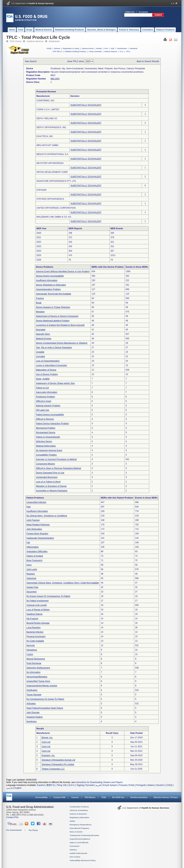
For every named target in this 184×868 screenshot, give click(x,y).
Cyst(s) (30, 654)
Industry (73, 850)
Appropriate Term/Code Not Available (54, 294)
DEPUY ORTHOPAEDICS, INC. (52, 127)
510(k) (49, 48)
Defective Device (44, 441)
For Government (14, 830)
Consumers (75, 846)
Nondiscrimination (139, 797)
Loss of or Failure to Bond (48, 482)
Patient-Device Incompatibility (50, 415)
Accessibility (42, 797)
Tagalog (80, 785)
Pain (29, 507)
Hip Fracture (32, 619)
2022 (39, 242)
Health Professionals (78, 853)
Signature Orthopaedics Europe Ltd (58, 760)
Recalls (99, 48)
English (18, 788)
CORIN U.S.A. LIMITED (48, 110)
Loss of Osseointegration (48, 361)
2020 (39, 233)
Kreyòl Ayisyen (110, 785)
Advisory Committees (79, 810)
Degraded (41, 330)
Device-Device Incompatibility (50, 276)
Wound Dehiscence (36, 659)
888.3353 (55, 79)
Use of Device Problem (47, 374)
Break (39, 303)
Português (141, 785)
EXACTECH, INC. (45, 136)
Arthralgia (31, 704)
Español (41, 785)
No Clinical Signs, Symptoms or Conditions (47, 516)
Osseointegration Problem (48, 289)
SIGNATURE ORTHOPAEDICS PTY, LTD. (56, 181)
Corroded (40, 356)
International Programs (79, 828)
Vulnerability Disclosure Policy (83, 860)
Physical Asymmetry (36, 636)
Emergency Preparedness (81, 825)
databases (54, 41)
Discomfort (32, 592)
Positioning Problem (45, 397)
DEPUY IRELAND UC (47, 118)
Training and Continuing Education (84, 835)
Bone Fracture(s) (34, 560)
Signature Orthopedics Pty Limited (58, 764)
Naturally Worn (43, 334)
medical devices (35, 41)
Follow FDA (130, 12)
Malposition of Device (46, 370)
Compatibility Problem (46, 455)
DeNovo (57, 48)
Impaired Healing (35, 717)
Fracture (40, 298)
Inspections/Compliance (80, 839)
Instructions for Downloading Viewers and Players (99, 782)
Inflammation (33, 547)
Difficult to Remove (45, 419)
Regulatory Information (79, 817)
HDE (113, 48)
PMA (106, 48)
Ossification (32, 690)
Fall (28, 543)
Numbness (32, 721)
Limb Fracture (33, 520)
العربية (98, 785)
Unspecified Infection (36, 502)
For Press (33, 830)
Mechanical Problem (46, 428)
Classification (122, 48)
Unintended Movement (47, 477)
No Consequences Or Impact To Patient (45, 699)
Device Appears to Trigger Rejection (53, 307)
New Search (31, 61)
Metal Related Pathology (38, 525)
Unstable (40, 352)
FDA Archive (75, 857)
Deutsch (160, 785)
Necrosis (31, 645)
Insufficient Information (47, 280)
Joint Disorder (33, 713)
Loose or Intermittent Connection (51, 365)
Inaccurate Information (47, 392)
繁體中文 (51, 785)
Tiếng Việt (62, 785)
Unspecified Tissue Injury (38, 681)
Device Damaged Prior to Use (50, 473)
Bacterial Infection (35, 632)
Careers (75, 797)
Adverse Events (88, 48)
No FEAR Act (118, 797)
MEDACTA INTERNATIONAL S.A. (53, 154)
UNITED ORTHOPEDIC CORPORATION (56, 208)
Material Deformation (46, 446)
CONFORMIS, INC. (46, 101)
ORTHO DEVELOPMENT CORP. (52, 172)
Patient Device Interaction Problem (52, 424)
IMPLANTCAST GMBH (47, 145)
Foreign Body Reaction (37, 534)
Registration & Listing (71, 48)
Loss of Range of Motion (38, 610)
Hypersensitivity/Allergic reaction (42, 686)
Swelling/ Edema (34, 614)
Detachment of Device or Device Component (57, 316)
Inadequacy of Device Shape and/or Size (55, 383)
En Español (143, 12)
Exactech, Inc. (48, 755)
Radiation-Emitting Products (75, 51)
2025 (39, 255)
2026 (39, 260)
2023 (39, 246)
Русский (90, 785)
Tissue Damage (34, 695)
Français (123, 785)
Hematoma (32, 650)
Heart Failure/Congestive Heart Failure (45, 708)
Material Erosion (44, 339)
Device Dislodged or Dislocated (51, 285)
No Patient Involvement (38, 601)
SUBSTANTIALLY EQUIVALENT (86, 105)
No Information (33, 672)
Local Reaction (33, 628)
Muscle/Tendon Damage (38, 623)
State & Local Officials (79, 843)
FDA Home (16, 41)
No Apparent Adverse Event (49, 450)
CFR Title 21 (57, 51)
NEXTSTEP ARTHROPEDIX (50, 163)
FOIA (104, 797)
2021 (39, 237)
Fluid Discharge (34, 663)
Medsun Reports (111, 51)
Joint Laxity (32, 569)
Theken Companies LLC (53, 769)
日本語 (169, 785)
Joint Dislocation (34, 529)
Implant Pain (32, 587)
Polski (132, 785)
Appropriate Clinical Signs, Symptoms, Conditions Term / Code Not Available (63, 583)
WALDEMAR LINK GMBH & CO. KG (54, 217)
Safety (72, 821)
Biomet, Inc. (47, 738)
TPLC (128, 51)
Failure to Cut (42, 388)
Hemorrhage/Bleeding (37, 677)
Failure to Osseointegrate (48, 437)
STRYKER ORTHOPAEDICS (50, 199)
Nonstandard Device (46, 432)
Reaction (31, 574)
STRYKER (41, 190)
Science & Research (78, 814)
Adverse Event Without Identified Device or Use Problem (63, 271)
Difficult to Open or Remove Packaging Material (59, 468)
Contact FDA (59, 797)
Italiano (151, 785)
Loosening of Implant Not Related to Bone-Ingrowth (60, 325)
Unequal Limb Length (37, 605)
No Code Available (35, 641)
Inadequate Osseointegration (40, 538)
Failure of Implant (35, 556)
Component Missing (45, 464)
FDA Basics (90, 797)
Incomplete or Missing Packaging (52, 491)
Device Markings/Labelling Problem (53, 321)
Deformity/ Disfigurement (38, 668)
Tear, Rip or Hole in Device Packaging (54, 347)
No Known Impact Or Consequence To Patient (48, 596)
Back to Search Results (148, 61)
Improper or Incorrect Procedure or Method (56, 459)
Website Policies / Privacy (166, 797)
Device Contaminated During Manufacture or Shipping (62, 343)
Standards (134, 48)
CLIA (121, 51)
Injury (29, 565)
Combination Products (79, 807)
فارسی (9, 788)
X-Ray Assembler (95, 51)
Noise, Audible (43, 379)
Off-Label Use (43, 410)
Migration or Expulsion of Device (51, 486)
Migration (40, 312)
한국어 (71, 785)
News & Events (76, 832)
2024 (39, 251)
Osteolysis (31, 578)
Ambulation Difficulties (37, 551)
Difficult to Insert (44, 401)
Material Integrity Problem (48, 406)
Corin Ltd (46, 742)
